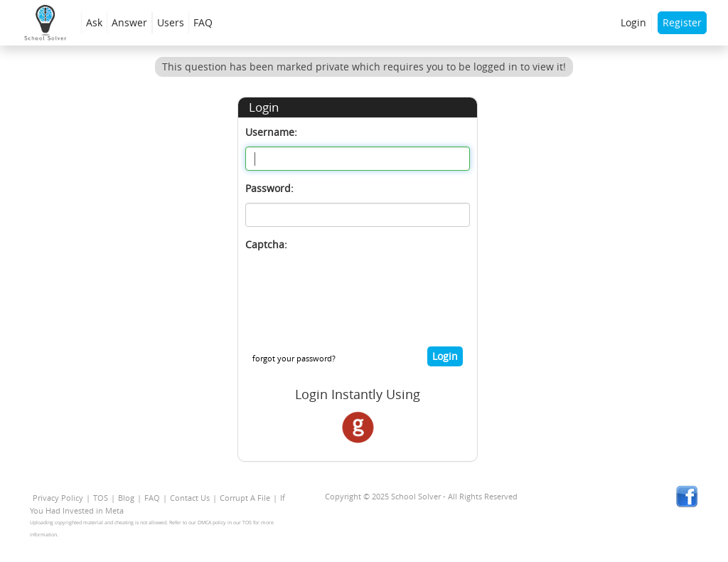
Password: (269, 188)
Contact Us (190, 498)
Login (633, 22)
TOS (101, 498)
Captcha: (266, 244)
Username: (271, 132)
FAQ (203, 22)
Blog (126, 498)
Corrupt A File (245, 498)
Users (171, 22)
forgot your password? (294, 359)
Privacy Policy (58, 498)
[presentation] (353, 287)
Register (682, 22)
